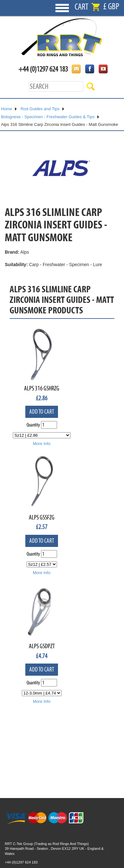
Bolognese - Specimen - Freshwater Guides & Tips (48, 117)
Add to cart (42, 412)
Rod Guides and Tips (40, 109)
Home (7, 109)
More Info (42, 444)
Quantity (33, 425)
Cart (82, 7)
